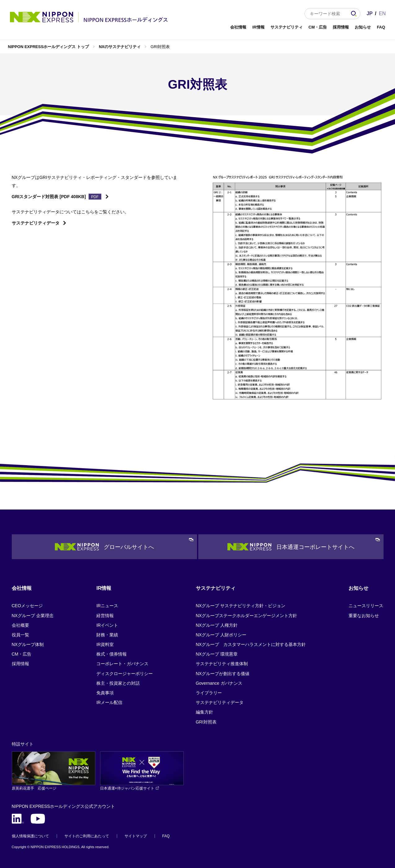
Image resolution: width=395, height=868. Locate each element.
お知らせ (363, 27)
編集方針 (204, 712)
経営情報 (105, 616)
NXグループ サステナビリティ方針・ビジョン (241, 606)
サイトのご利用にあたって (87, 836)
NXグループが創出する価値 (223, 674)
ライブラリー (209, 693)
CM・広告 (318, 27)
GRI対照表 (206, 722)
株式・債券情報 (112, 654)
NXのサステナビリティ (120, 47)
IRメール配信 (109, 702)
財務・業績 (107, 635)
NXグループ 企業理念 (33, 616)
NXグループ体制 (28, 644)
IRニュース (107, 606)
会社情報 (238, 27)
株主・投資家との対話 (118, 683)
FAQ (381, 27)
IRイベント (107, 625)
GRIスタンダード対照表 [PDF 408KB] (49, 197)
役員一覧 (20, 635)
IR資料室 (105, 644)
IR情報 (259, 27)
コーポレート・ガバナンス (122, 664)
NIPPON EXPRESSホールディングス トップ (48, 47)
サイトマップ (136, 836)
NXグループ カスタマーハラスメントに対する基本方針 (251, 644)
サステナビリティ (287, 27)
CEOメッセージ (27, 606)
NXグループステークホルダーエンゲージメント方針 (246, 616)
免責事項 (105, 693)
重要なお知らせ (364, 616)
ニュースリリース (366, 606)
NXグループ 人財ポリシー (221, 635)
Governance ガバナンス (219, 683)
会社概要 (20, 625)
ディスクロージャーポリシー (125, 674)
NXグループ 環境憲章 (217, 654)
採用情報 (341, 27)
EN (382, 13)
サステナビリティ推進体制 (222, 664)
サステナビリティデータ (36, 223)
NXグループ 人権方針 (217, 625)
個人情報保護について (30, 836)
